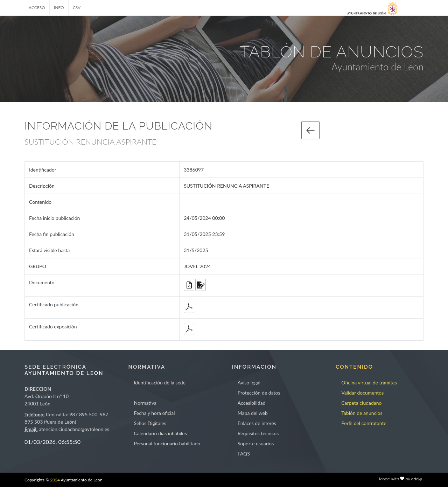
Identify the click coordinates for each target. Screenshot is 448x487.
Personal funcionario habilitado (167, 443)
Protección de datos (259, 393)
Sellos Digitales (150, 423)
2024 (55, 480)
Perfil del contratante (364, 423)
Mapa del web (253, 413)
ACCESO (37, 8)
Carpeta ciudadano (361, 403)
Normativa (145, 403)
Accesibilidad (252, 403)
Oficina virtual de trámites (369, 382)
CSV (77, 8)
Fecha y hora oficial (154, 413)
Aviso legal (249, 382)
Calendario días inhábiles (160, 433)
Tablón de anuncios (362, 413)
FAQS (244, 454)
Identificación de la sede (160, 382)
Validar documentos (362, 393)
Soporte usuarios (256, 443)
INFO (59, 8)
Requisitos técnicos (258, 433)
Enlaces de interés (257, 423)
